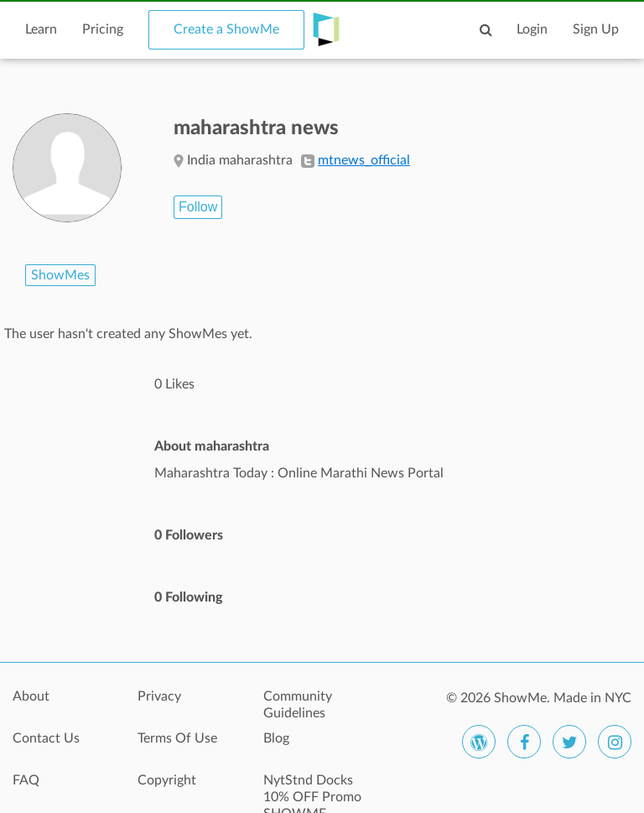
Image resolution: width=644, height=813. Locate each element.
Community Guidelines (298, 705)
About (31, 696)
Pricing (103, 29)
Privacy (159, 696)
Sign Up (596, 29)
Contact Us (46, 738)
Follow (198, 207)
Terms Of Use (177, 738)
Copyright (167, 780)
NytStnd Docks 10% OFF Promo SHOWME (312, 790)
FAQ (26, 780)
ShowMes (60, 275)
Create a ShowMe (226, 29)
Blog (276, 738)
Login (532, 29)
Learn (41, 29)
